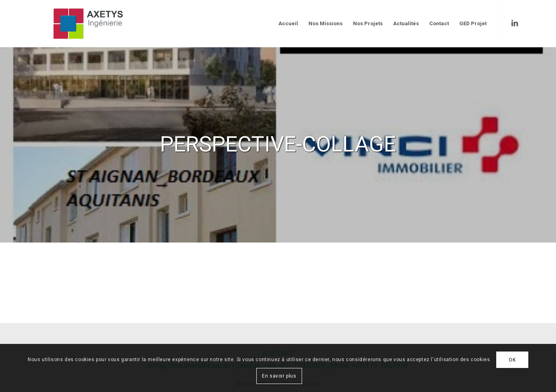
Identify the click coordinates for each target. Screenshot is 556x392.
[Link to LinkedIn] (515, 23)
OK (512, 360)
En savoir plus (279, 376)
